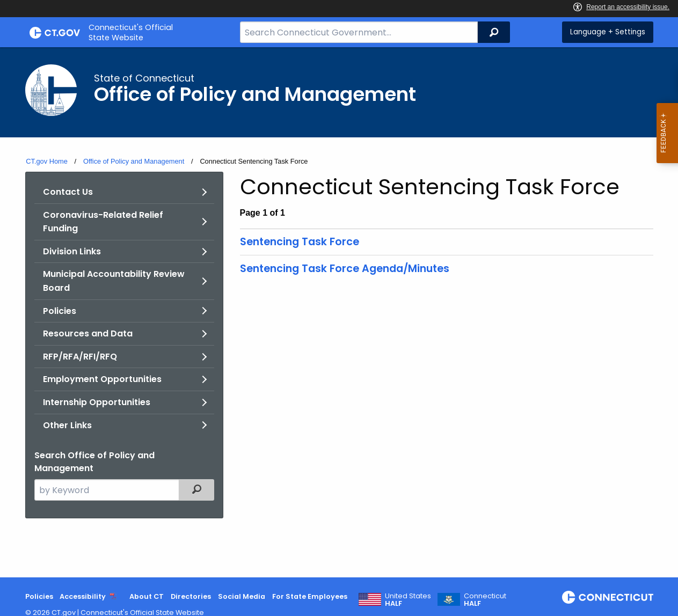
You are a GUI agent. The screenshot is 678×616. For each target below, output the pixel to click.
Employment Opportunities (102, 379)
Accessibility (83, 596)
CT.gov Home (47, 161)
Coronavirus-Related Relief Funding (103, 222)
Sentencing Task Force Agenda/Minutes (345, 269)
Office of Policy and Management (134, 161)
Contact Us (68, 192)
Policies (60, 311)
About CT (147, 596)
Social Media (242, 596)
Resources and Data (88, 333)
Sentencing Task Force (300, 242)
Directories (191, 596)
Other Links (67, 425)
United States (408, 600)
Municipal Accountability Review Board (114, 281)
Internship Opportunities (97, 402)
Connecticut (485, 600)
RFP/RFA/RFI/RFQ (80, 357)
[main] (339, 312)
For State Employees (310, 596)
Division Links (72, 251)
